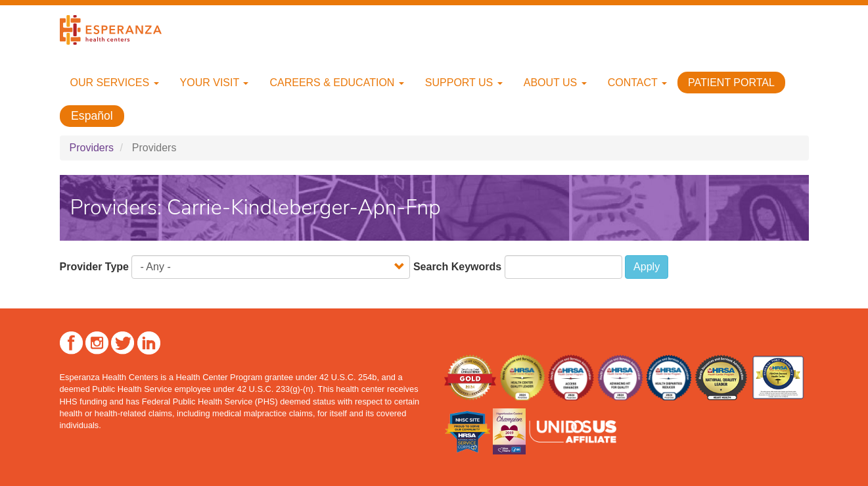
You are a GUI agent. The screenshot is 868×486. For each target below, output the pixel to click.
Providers (92, 148)
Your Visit (215, 83)
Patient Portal (731, 83)
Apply (647, 267)
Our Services (115, 83)
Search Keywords (457, 267)
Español (92, 116)
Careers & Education (336, 83)
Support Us (464, 83)
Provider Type (95, 267)
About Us (555, 83)
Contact (637, 83)
